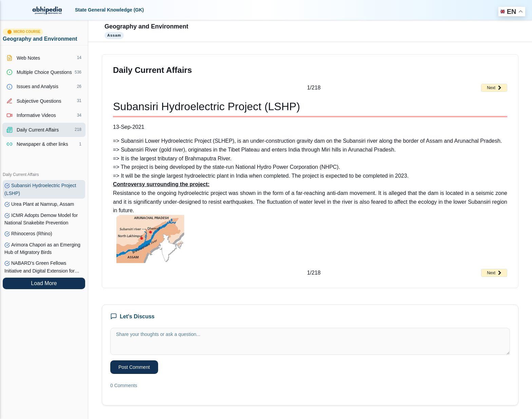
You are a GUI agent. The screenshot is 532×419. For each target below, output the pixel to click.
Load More (44, 283)
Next (494, 88)
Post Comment (134, 367)
